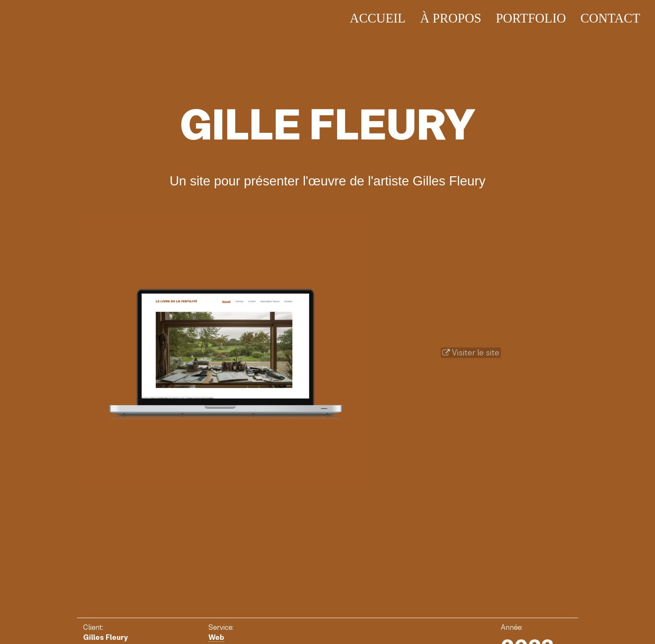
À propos (451, 18)
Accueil (378, 18)
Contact (610, 18)
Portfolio (531, 18)
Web (216, 637)
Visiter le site (471, 353)
